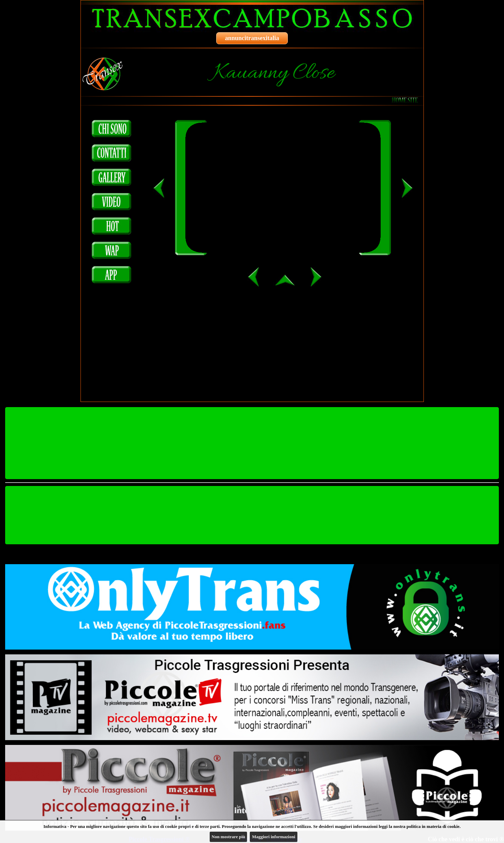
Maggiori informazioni (273, 837)
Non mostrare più (229, 837)
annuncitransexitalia (252, 38)
